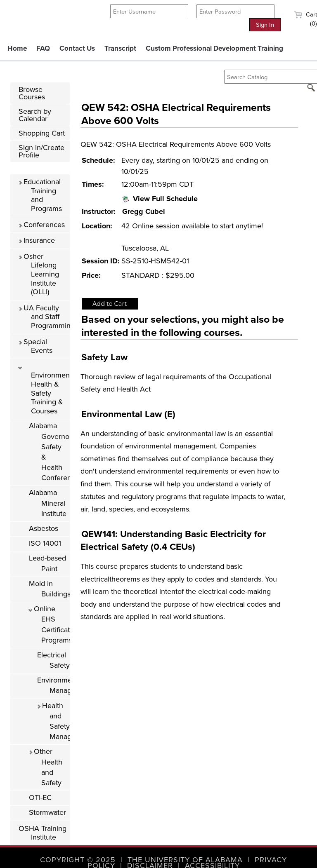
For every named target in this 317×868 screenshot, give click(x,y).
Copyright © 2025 (78, 860)
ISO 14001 (45, 543)
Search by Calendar (35, 115)
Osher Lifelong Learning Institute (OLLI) (39, 274)
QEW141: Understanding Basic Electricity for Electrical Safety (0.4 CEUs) (173, 541)
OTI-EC (40, 798)
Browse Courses (32, 93)
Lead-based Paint (47, 563)
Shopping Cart (42, 133)
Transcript (120, 48)
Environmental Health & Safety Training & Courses (44, 391)
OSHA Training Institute (43, 833)
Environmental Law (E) (128, 414)
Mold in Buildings (49, 589)
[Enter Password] (235, 11)
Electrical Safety (53, 660)
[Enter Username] (149, 11)
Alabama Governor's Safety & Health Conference (49, 452)
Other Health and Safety (45, 767)
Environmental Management (53, 685)
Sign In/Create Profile (41, 151)
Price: (91, 275)
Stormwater (47, 812)
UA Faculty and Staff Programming (44, 317)
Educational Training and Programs (40, 195)
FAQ (43, 48)
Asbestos (44, 528)
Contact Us (77, 48)
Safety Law (104, 357)
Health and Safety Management (53, 721)
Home (17, 48)
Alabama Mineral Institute (48, 503)
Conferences (41, 225)
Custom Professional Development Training (214, 48)
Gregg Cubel (144, 211)
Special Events (35, 346)
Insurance (37, 240)
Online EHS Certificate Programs (49, 624)
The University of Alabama (185, 860)
